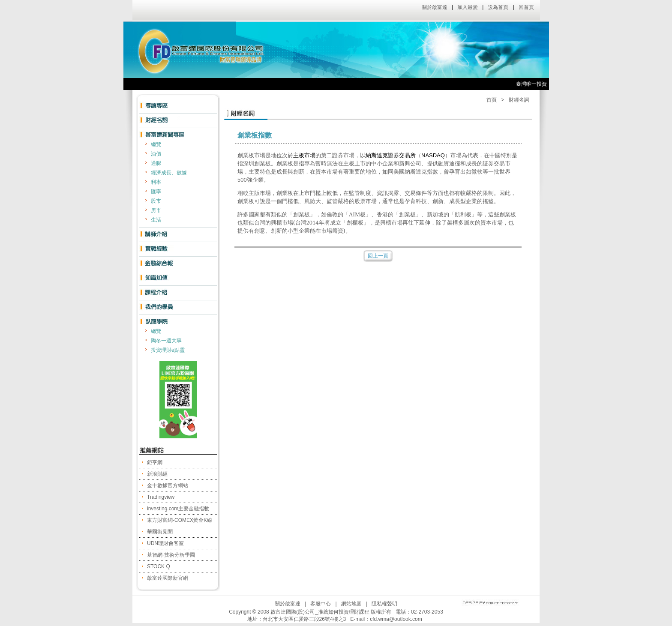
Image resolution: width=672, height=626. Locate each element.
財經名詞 (519, 100)
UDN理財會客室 (165, 543)
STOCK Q (159, 566)
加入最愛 (468, 7)
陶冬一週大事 (166, 341)
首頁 (492, 100)
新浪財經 (157, 474)
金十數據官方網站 (168, 485)
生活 (156, 220)
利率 (156, 182)
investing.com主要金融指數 (178, 509)
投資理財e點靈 (168, 350)
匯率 (156, 192)
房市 (156, 210)
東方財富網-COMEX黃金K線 (180, 520)
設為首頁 (498, 7)
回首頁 (526, 7)
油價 (156, 154)
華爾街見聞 (160, 532)
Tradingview (161, 497)
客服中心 (321, 604)
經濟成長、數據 (169, 173)
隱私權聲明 (384, 604)
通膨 (156, 163)
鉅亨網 (155, 462)
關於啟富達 (435, 7)
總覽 (156, 144)
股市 (156, 201)
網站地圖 (351, 604)
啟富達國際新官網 (168, 578)
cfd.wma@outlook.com (396, 619)
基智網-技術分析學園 (171, 555)
